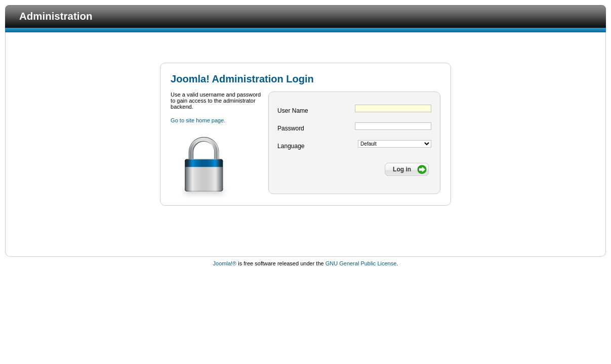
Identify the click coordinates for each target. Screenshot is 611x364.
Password (291, 128)
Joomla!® (225, 263)
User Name (293, 111)
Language (291, 146)
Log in (402, 169)
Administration (56, 16)
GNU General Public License (361, 263)
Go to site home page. (198, 120)
